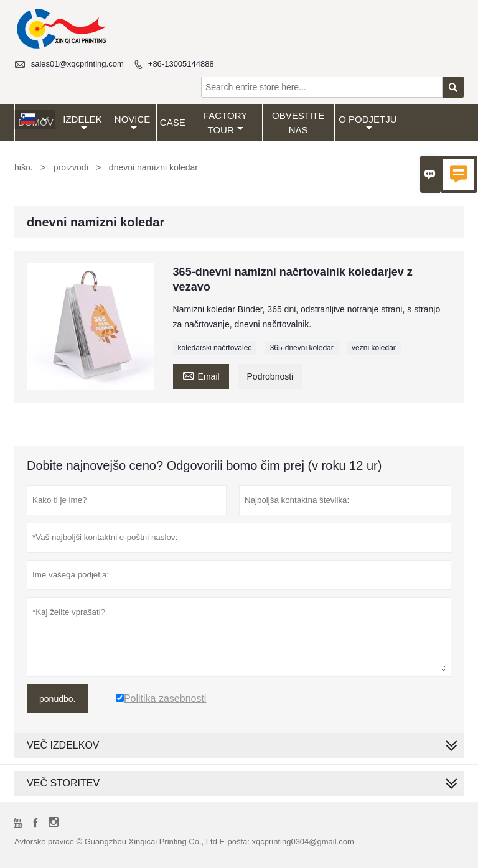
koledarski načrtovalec (215, 348)
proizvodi (71, 167)
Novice (133, 123)
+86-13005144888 (181, 64)
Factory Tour (225, 123)
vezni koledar (374, 348)
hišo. (24, 167)
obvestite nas (298, 123)
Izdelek (82, 123)
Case (173, 122)
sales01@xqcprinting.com (77, 64)
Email (201, 375)
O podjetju (368, 123)
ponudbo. (57, 699)
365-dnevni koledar (302, 348)
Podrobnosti (270, 376)
